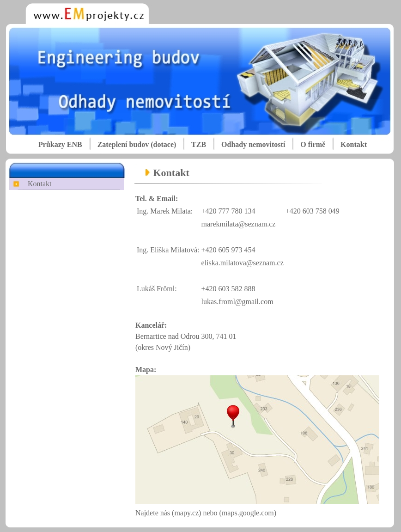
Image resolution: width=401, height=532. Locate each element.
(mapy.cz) (187, 513)
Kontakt (354, 144)
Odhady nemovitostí (253, 144)
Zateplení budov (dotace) (137, 144)
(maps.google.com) (248, 513)
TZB (199, 144)
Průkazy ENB (60, 144)
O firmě (313, 144)
